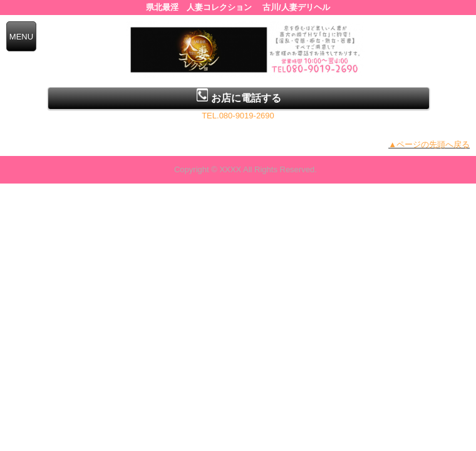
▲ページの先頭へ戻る (429, 144)
